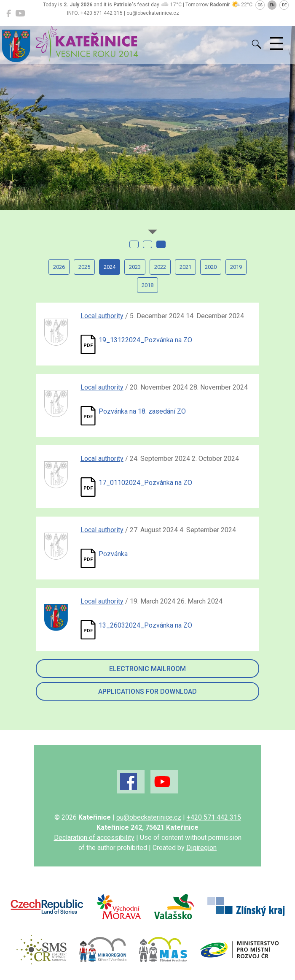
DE (284, 5)
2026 (59, 267)
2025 (84, 267)
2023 (135, 267)
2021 (185, 267)
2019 (236, 267)
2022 (160, 267)
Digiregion (201, 848)
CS (260, 5)
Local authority (102, 316)
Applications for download (147, 692)
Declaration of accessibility (94, 838)
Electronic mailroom (147, 669)
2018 (147, 285)
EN (272, 5)
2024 (110, 267)
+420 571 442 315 (214, 817)
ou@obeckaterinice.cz (149, 817)
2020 (211, 267)
